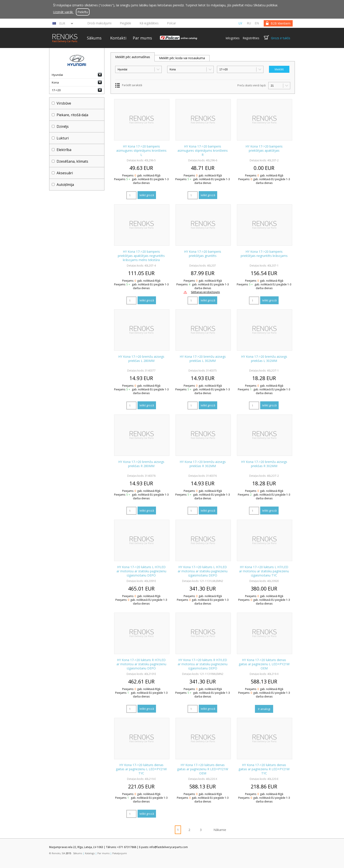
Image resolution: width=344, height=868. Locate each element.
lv (240, 23)
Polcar (171, 23)
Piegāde (125, 23)
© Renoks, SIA (57, 853)
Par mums (142, 38)
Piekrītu (83, 12)
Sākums (94, 38)
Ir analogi (264, 709)
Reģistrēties (251, 38)
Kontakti (118, 38)
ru (249, 23)
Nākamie (220, 830)
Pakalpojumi (120, 853)
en (257, 23)
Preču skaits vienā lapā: (252, 85)
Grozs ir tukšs (281, 38)
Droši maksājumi (99, 23)
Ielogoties (233, 38)
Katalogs (90, 853)
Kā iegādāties (149, 23)
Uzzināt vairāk (63, 12)
